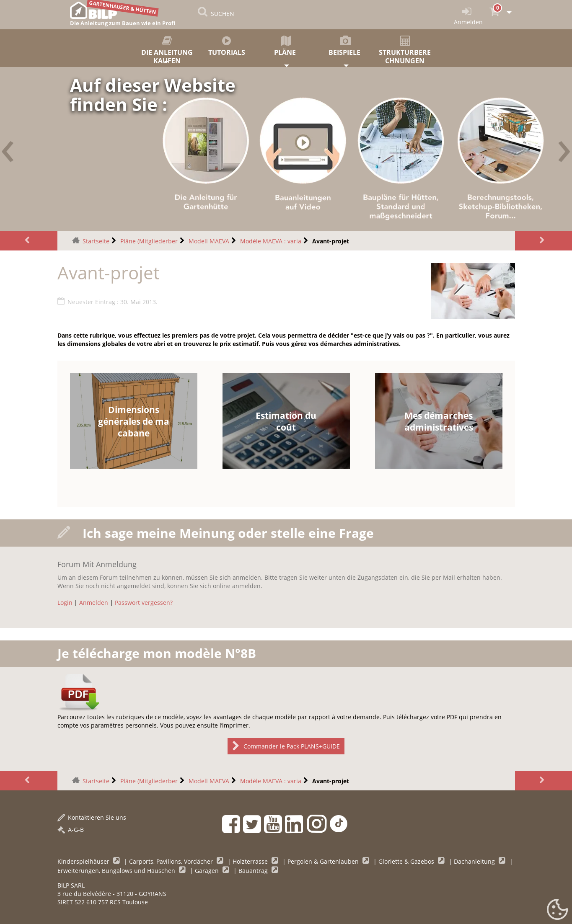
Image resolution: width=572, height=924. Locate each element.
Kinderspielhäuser (84, 861)
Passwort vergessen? (144, 603)
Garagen (208, 871)
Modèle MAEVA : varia (271, 241)
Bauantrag (254, 871)
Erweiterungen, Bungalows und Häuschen (117, 871)
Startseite (96, 241)
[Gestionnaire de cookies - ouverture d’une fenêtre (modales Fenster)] (557, 910)
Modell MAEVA (209, 241)
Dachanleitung (475, 861)
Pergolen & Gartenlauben (324, 861)
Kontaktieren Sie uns (92, 817)
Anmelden (94, 603)
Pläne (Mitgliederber (149, 241)
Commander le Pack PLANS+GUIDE (286, 746)
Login (65, 603)
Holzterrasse (251, 861)
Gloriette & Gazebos (407, 861)
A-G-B (71, 830)
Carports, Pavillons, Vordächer (172, 861)
